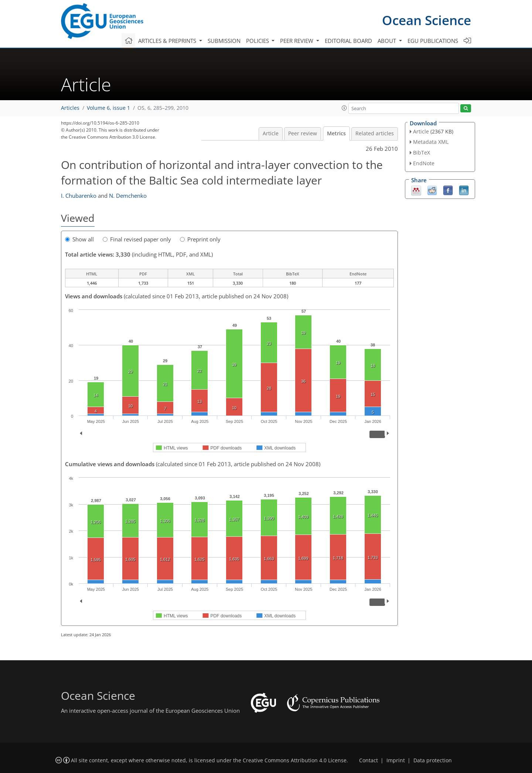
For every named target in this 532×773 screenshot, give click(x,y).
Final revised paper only (137, 239)
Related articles (375, 133)
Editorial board (348, 41)
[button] (344, 108)
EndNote (424, 163)
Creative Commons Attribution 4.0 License (295, 760)
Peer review (303, 133)
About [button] (388, 41)
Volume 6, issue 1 (108, 108)
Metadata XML (431, 142)
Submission (224, 41)
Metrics (336, 133)
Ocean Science (427, 20)
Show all (79, 239)
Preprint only (200, 239)
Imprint (396, 760)
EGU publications (433, 41)
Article (271, 133)
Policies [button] (258, 41)
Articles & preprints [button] (168, 41)
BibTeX (422, 152)
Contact (369, 760)
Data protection (433, 760)
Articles (70, 108)
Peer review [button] (297, 41)
